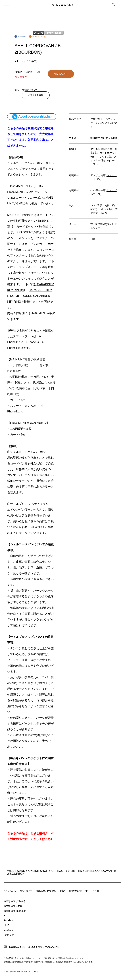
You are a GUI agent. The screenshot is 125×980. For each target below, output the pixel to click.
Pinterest (9, 935)
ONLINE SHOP (38, 871)
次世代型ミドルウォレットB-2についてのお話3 (104, 123)
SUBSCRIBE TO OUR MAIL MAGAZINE (32, 947)
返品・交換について (26, 90)
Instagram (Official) (14, 901)
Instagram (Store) (13, 906)
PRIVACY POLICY (46, 891)
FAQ (63, 891)
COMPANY (10, 891)
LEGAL (96, 891)
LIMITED (76, 871)
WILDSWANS (16, 871)
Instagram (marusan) (15, 911)
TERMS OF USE (78, 891)
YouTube (9, 930)
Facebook (9, 920)
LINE (6, 925)
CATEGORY (59, 871)
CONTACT (26, 891)
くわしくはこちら (42, 839)
